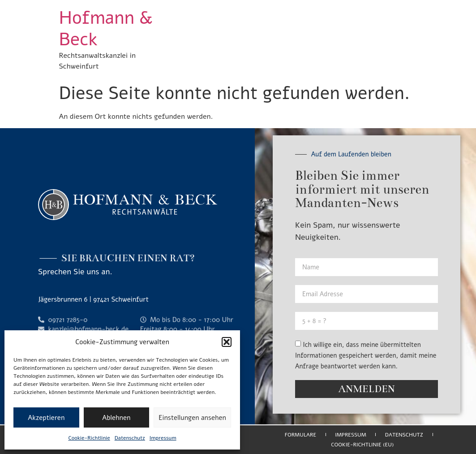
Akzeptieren (46, 418)
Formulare (300, 435)
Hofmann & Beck (106, 29)
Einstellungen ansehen (192, 418)
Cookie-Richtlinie (89, 438)
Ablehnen (116, 418)
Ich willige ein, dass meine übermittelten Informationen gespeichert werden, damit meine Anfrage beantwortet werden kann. (366, 355)
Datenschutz (130, 438)
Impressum (163, 438)
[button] (227, 342)
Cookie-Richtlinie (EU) (362, 445)
